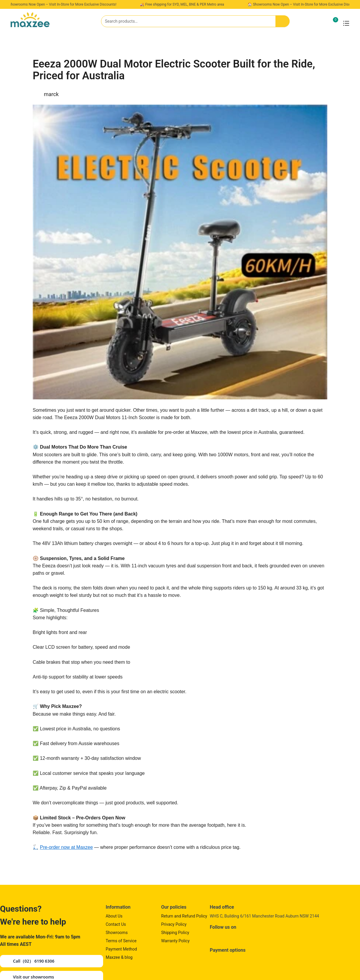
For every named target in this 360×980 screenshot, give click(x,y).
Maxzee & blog (119, 957)
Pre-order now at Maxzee (66, 847)
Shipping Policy (175, 933)
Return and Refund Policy (184, 916)
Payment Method (121, 949)
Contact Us (116, 924)
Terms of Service (121, 941)
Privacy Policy (174, 924)
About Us (114, 916)
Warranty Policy (175, 941)
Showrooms (117, 933)
